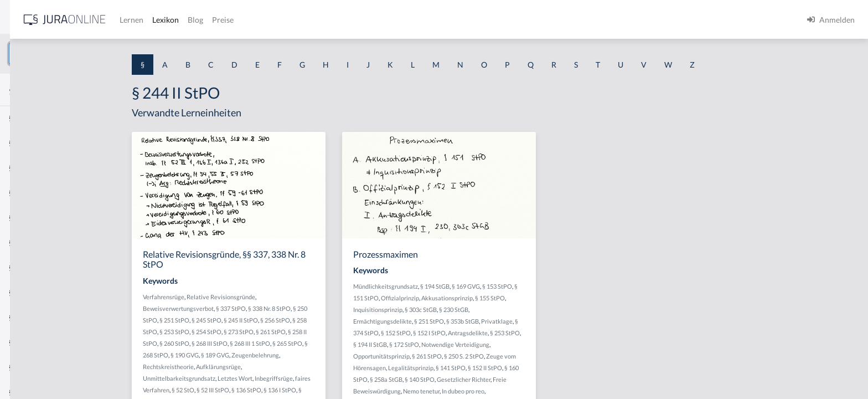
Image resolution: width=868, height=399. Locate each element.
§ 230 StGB (537, 310)
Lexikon (333, 20)
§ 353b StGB (546, 321)
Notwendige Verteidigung (539, 344)
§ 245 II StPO (324, 320)
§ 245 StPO (290, 320)
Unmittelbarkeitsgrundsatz (263, 378)
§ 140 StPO (503, 379)
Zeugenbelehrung (339, 355)
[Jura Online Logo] (232, 20)
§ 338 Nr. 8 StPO (353, 308)
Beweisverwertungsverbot (262, 308)
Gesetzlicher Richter (547, 379)
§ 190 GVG (268, 355)
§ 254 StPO (290, 332)
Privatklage (580, 321)
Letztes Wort (319, 378)
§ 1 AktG (24, 118)
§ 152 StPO (479, 333)
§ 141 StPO (534, 368)
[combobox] (89, 54)
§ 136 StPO (330, 390)
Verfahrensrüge (247, 297)
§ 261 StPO (354, 332)
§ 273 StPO (322, 332)
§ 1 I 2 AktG (29, 267)
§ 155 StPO (573, 298)
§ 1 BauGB (27, 143)
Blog (363, 20)
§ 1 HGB (23, 193)
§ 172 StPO (488, 344)
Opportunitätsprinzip (465, 356)
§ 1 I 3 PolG (28, 317)
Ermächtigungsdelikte (466, 321)
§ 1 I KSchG (28, 342)
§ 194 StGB (518, 286)
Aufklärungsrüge (302, 367)
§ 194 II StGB (454, 344)
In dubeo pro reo (547, 391)
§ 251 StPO (258, 320)
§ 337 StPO (314, 308)
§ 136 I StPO (363, 390)
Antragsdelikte (551, 333)
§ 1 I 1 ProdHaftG (39, 242)
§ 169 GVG (549, 286)
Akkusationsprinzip (531, 298)
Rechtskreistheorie (252, 367)
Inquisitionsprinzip (461, 310)
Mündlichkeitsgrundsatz (469, 286)
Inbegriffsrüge (357, 378)
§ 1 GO (20, 168)
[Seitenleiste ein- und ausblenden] (159, 17)
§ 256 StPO (359, 320)
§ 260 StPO (258, 343)
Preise (390, 20)
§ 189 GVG (299, 355)
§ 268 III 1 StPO (334, 343)
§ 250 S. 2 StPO (547, 356)
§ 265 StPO (371, 343)
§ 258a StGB (470, 379)
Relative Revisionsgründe (304, 297)
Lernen (299, 20)
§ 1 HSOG (25, 218)
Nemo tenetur (505, 391)
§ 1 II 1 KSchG (32, 367)
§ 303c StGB (504, 310)
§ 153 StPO (581, 286)
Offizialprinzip (484, 298)
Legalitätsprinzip (494, 368)
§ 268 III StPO (293, 343)
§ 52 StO (267, 390)
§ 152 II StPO (569, 368)
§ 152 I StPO (513, 333)
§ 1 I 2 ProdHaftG (39, 292)
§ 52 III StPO (296, 390)
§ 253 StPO (258, 332)
